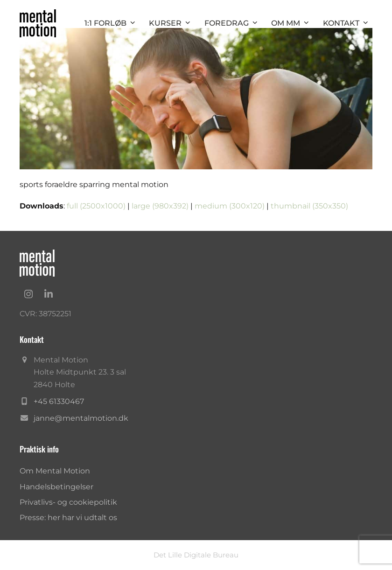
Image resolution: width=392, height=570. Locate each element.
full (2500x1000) (96, 206)
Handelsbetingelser (56, 487)
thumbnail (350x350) (309, 206)
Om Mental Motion (55, 471)
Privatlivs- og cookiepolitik (68, 502)
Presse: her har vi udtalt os (68, 518)
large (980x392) (160, 206)
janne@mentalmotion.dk (81, 418)
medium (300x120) (230, 206)
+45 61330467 (59, 401)
